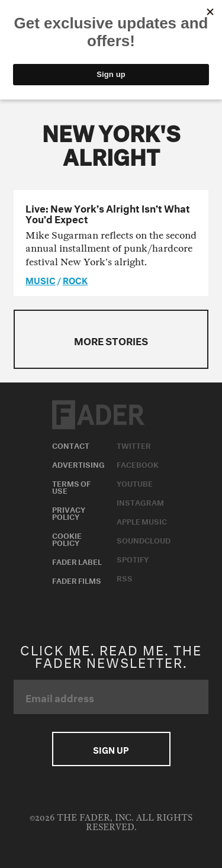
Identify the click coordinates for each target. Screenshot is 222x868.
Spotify (133, 558)
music (41, 279)
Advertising (78, 464)
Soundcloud (144, 539)
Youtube (135, 483)
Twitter (134, 445)
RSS (125, 577)
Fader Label (77, 561)
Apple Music (142, 520)
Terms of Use (71, 486)
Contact (71, 445)
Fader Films (77, 580)
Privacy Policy (69, 512)
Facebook (138, 464)
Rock (75, 279)
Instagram (140, 501)
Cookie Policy (67, 538)
